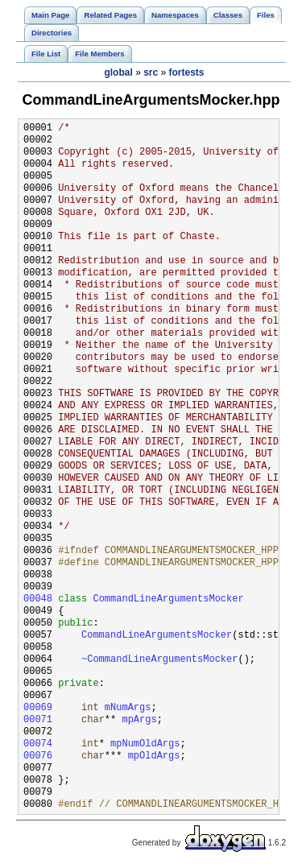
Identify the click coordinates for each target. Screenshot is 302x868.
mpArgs (139, 720)
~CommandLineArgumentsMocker (159, 660)
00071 (38, 720)
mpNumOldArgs (145, 744)
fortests (187, 72)
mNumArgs (128, 708)
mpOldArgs (154, 756)
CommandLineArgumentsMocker (168, 599)
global (118, 72)
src (151, 72)
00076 (38, 756)
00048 (38, 599)
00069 (38, 708)
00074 (38, 744)
